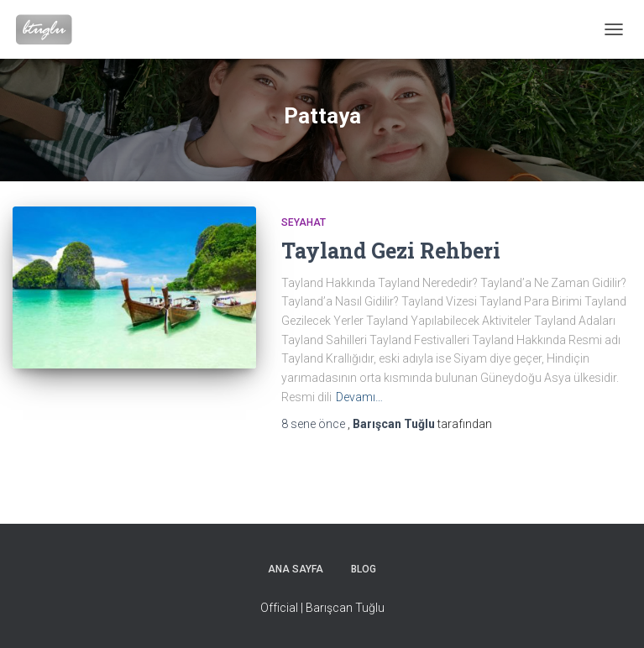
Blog (364, 569)
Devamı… (359, 397)
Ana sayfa (296, 569)
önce (314, 424)
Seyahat (304, 222)
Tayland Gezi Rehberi (391, 251)
